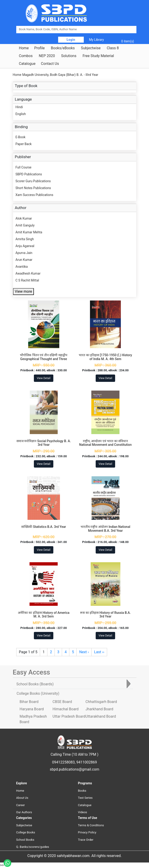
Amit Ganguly (25, 225)
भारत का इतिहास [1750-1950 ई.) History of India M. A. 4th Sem (105, 357)
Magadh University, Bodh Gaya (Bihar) (49, 75)
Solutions (69, 56)
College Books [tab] (38, 693)
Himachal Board (66, 709)
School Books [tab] (35, 684)
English (21, 114)
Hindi (19, 107)
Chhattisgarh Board (101, 702)
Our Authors (24, 812)
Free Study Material (98, 56)
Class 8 (113, 48)
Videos (83, 812)
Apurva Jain (24, 253)
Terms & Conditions (91, 825)
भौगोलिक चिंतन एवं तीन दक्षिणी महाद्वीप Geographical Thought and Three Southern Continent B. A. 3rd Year (44, 359)
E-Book (21, 137)
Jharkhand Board (99, 709)
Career (21, 805)
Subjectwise (91, 48)
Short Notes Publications (33, 188)
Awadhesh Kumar (28, 273)
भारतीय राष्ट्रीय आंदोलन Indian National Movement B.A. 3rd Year (105, 529)
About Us (22, 798)
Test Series (85, 798)
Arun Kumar (24, 260)
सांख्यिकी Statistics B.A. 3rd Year (44, 527)
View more (23, 291)
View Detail (44, 378)
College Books (26, 832)
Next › (84, 652)
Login (71, 40)
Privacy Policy (87, 832)
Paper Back (24, 144)
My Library (96, 40)
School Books (25, 840)
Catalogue (27, 64)
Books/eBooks (63, 48)
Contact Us (50, 64)
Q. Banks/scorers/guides (33, 847)
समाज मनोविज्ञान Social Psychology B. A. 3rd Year (44, 443)
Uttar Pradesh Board (69, 716)
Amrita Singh (25, 239)
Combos (26, 56)
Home (24, 48)
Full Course (24, 167)
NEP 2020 (47, 56)
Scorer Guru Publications (33, 181)
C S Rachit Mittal (27, 280)
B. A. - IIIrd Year (87, 75)
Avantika (22, 267)
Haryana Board (32, 709)
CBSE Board (62, 702)
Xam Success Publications (34, 195)
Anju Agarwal (25, 246)
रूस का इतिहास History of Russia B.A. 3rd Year (105, 615)
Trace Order (86, 840)
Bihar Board (29, 702)
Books (82, 791)
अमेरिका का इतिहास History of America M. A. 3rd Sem (44, 615)
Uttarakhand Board (101, 716)
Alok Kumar (24, 218)
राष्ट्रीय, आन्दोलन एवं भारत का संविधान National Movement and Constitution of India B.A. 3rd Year (106, 445)
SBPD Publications (29, 174)
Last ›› (99, 652)
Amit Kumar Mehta (29, 232)
